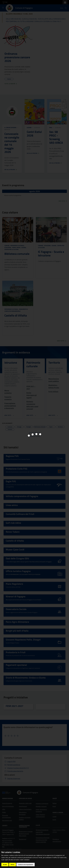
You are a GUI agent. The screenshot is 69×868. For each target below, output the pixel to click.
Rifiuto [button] (12, 865)
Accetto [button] (5, 865)
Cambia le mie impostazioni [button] (26, 865)
